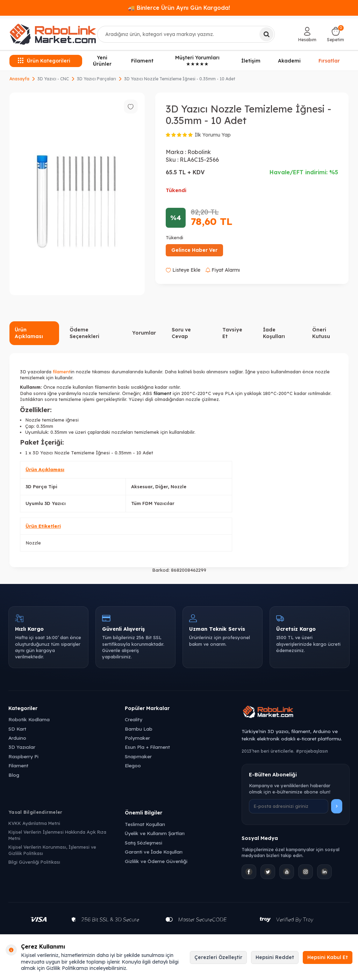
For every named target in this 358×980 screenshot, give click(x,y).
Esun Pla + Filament (147, 747)
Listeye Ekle (183, 270)
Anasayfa (19, 79)
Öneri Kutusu (321, 333)
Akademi (289, 61)
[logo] (53, 34)
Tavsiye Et (232, 333)
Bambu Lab (139, 729)
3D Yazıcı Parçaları (96, 79)
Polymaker (137, 738)
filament (62, 372)
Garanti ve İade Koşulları (154, 852)
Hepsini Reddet (275, 957)
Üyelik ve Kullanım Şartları (155, 833)
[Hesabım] (307, 34)
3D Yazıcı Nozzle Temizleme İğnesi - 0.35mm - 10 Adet (180, 79)
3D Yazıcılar (22, 747)
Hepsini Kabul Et (328, 957)
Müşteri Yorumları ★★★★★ (197, 61)
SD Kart (17, 729)
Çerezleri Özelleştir (218, 957)
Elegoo (133, 765)
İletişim (251, 61)
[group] (77, 194)
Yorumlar (144, 333)
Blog (14, 775)
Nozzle (33, 543)
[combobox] (186, 34)
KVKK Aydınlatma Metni (34, 823)
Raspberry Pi (23, 756)
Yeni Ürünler (102, 61)
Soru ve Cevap (181, 333)
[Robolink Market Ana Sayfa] (296, 713)
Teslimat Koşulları (145, 824)
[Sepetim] (335, 34)
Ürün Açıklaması (29, 333)
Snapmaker (138, 756)
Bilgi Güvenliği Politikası (34, 862)
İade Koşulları (274, 333)
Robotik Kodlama (29, 719)
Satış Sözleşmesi (144, 843)
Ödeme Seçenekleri (84, 333)
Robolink (199, 152)
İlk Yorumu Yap (213, 135)
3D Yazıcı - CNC (53, 79)
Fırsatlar (329, 60)
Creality (134, 719)
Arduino (17, 738)
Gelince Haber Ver (194, 250)
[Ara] (266, 34)
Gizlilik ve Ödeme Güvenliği (156, 861)
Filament (142, 61)
